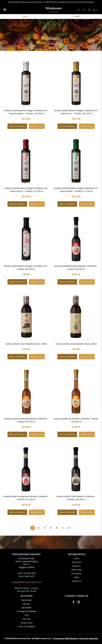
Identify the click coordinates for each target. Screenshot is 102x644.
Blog (77, 577)
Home (44, 44)
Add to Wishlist (17, 126)
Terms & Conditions (27, 626)
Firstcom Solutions (89, 638)
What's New (77, 570)
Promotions (76, 573)
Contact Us (77, 581)
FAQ (27, 615)
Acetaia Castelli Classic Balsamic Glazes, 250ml (26, 344)
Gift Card (26, 619)
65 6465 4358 (30, 573)
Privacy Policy (27, 623)
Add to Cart (37, 126)
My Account (26, 600)
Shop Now (77, 562)
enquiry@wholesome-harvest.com (26, 582)
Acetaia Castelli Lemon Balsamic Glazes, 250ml (76, 344)
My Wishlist (26, 608)
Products (55, 44)
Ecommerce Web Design (65, 638)
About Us (77, 566)
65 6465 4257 (29, 576)
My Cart (26, 604)
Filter (25, 17)
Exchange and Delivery (27, 611)
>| (69, 528)
